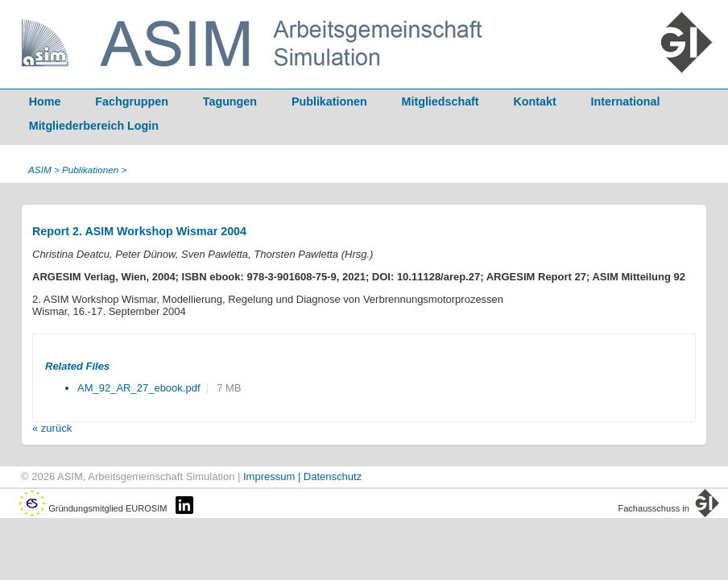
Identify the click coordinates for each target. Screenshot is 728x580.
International (626, 101)
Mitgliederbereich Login (94, 126)
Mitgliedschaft (441, 101)
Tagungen (230, 101)
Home (45, 101)
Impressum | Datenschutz (302, 476)
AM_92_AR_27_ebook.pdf (139, 388)
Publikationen (329, 101)
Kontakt (535, 101)
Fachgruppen (132, 101)
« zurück (52, 428)
